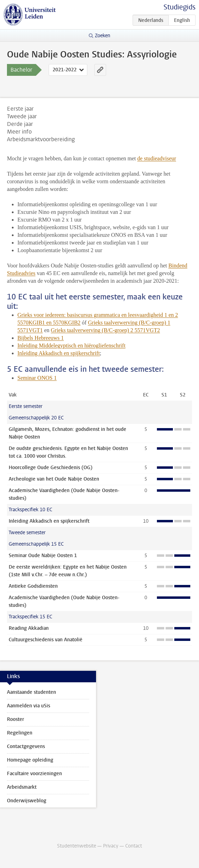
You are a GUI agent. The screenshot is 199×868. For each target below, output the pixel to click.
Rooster (15, 719)
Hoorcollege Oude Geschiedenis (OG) (51, 468)
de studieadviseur (157, 158)
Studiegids (180, 7)
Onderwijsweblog (27, 801)
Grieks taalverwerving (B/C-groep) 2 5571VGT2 (105, 330)
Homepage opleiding (30, 760)
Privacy (111, 846)
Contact (134, 846)
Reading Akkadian (29, 628)
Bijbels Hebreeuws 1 (41, 338)
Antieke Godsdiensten (33, 586)
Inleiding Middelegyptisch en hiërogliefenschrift (71, 345)
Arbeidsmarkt (22, 787)
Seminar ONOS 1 (37, 378)
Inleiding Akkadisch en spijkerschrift (59, 353)
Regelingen (20, 733)
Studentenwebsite (77, 846)
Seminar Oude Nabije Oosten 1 (43, 556)
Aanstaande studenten (31, 692)
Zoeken (103, 36)
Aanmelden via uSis (29, 706)
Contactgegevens (26, 746)
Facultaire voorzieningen (34, 774)
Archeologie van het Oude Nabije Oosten (54, 479)
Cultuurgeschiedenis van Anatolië (46, 640)
